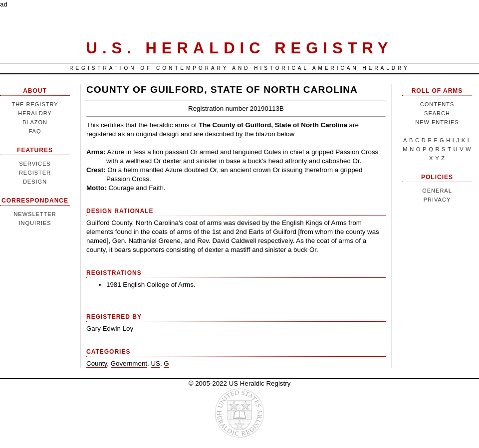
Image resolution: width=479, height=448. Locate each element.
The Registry (35, 104)
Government (129, 363)
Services (35, 164)
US (155, 363)
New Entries (437, 122)
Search (437, 113)
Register (35, 173)
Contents (437, 104)
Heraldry (35, 113)
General (437, 191)
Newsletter (35, 214)
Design (35, 182)
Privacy (437, 200)
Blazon (35, 122)
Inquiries (35, 223)
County (97, 363)
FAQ (35, 131)
